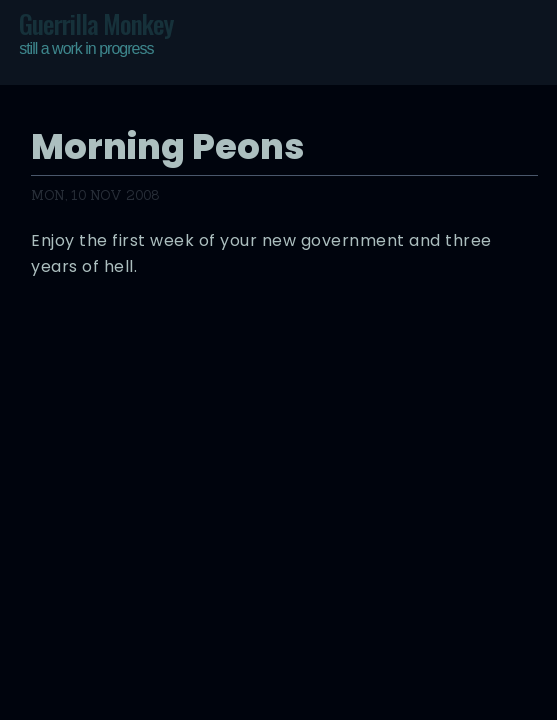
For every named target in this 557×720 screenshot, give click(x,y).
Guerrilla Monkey (96, 33)
